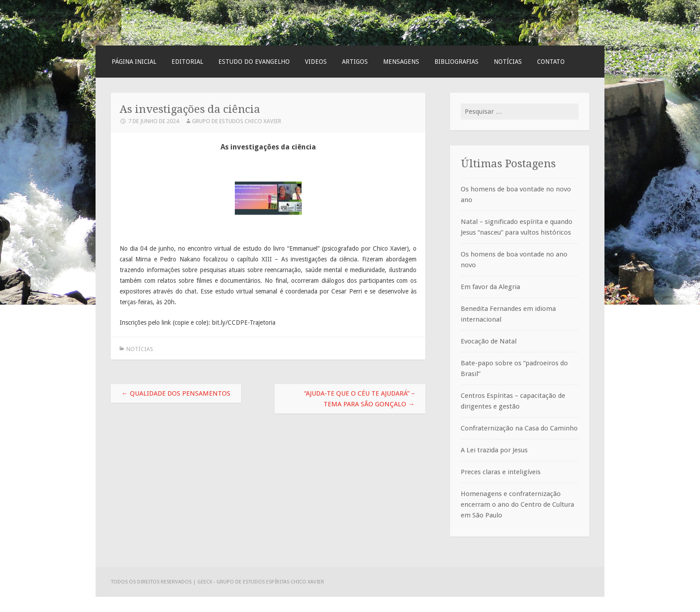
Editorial (187, 62)
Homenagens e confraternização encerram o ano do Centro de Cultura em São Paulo (517, 504)
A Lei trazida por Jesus (494, 450)
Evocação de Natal (489, 341)
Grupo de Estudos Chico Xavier (237, 121)
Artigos (355, 62)
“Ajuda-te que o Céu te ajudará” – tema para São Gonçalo (359, 399)
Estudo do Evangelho (254, 62)
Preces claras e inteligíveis (501, 472)
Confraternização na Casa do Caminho (519, 428)
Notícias (508, 62)
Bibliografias (456, 62)
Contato (551, 62)
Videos (316, 62)
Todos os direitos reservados (152, 582)
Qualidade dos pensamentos (176, 393)
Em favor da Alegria (490, 287)
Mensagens (401, 62)
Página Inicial (134, 62)
